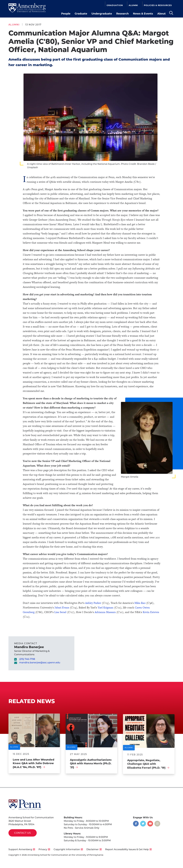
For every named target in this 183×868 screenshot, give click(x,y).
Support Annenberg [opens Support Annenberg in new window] (20, 849)
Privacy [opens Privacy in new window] (43, 849)
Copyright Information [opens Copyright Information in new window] (67, 849)
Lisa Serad (60, 612)
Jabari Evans (62, 608)
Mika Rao (140, 603)
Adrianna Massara (105, 612)
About (162, 14)
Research (122, 14)
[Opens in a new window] (136, 824)
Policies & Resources (158, 5)
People (66, 14)
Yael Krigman (106, 608)
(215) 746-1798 (27, 659)
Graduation (115, 5)
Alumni (133, 5)
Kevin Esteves (151, 612)
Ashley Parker (93, 603)
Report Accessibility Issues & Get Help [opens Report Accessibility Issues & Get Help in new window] (127, 849)
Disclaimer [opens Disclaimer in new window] (93, 849)
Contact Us (23, 833)
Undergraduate (102, 14)
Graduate (81, 14)
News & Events (143, 14)
